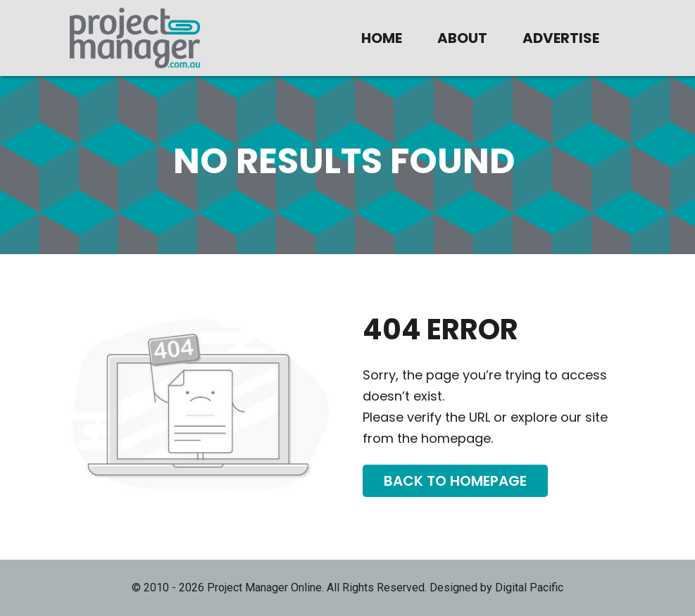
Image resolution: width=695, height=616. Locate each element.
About (462, 38)
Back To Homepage (455, 481)
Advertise (561, 38)
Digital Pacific (529, 587)
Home (382, 38)
